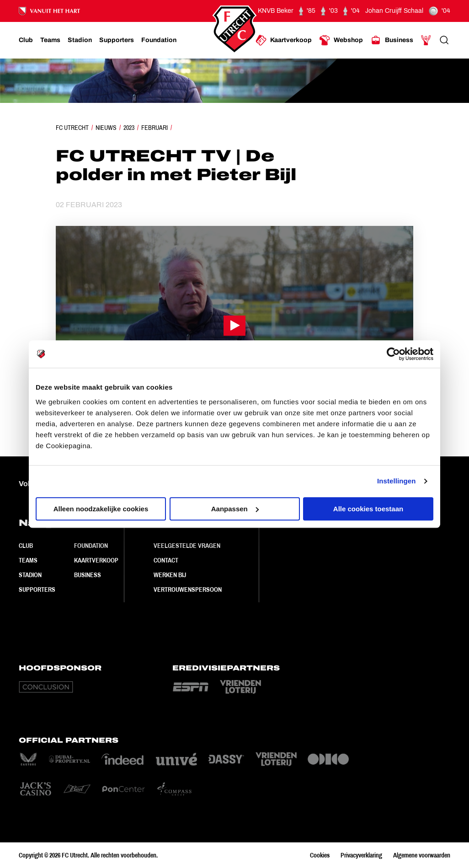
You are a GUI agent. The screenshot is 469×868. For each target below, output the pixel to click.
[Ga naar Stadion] (80, 40)
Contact (166, 560)
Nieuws (106, 128)
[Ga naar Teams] (50, 40)
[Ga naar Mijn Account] (426, 40)
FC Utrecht (72, 128)
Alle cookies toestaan (368, 509)
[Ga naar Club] (26, 40)
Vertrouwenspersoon (188, 589)
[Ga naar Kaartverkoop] (284, 40)
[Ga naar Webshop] (341, 40)
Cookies (320, 855)
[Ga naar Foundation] (159, 40)
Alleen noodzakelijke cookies (101, 509)
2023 (129, 128)
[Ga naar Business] (392, 40)
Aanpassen (235, 509)
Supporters (37, 589)
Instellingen (397, 481)
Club (26, 546)
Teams (28, 560)
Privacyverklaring (361, 855)
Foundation (91, 546)
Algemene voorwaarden (422, 855)
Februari (155, 128)
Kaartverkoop (96, 560)
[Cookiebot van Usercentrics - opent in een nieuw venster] (393, 354)
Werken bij (170, 575)
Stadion (30, 575)
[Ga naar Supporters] (117, 40)
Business (88, 575)
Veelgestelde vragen (187, 546)
